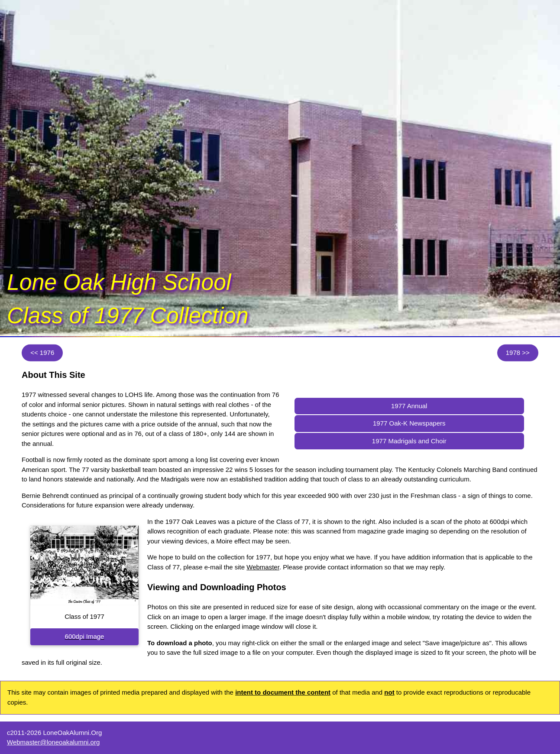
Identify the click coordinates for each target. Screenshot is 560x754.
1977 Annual (409, 406)
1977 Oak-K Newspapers (409, 423)
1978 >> (518, 353)
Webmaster (263, 567)
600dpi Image (85, 636)
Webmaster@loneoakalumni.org (53, 742)
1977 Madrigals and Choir (409, 441)
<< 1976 (42, 353)
